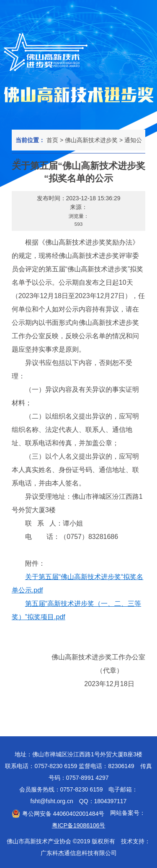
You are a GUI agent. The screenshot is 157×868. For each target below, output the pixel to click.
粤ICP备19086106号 (79, 825)
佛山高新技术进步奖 (91, 140)
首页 (52, 140)
